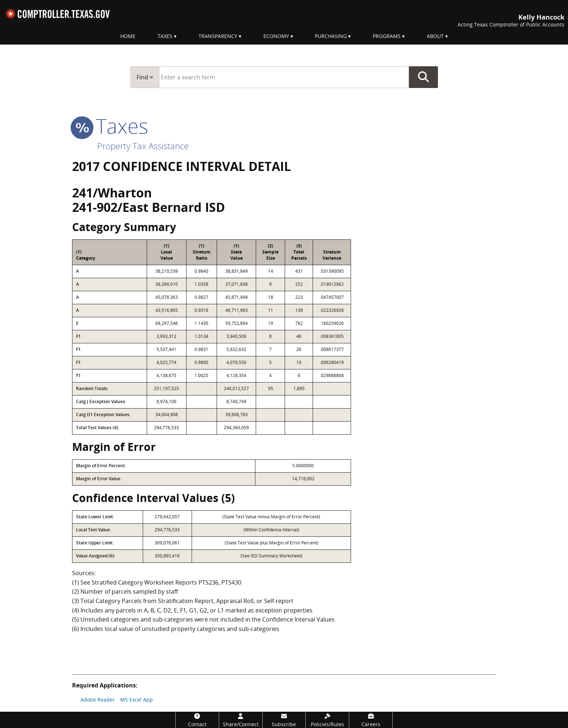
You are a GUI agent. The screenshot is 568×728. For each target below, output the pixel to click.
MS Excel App (137, 700)
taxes (110, 126)
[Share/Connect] (241, 720)
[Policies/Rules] (327, 720)
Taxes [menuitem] (165, 36)
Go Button (423, 77)
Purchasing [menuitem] (331, 36)
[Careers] (371, 720)
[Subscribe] (284, 720)
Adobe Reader (98, 700)
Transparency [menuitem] (218, 36)
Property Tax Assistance (143, 146)
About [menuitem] (435, 36)
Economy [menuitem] (276, 36)
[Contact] (197, 720)
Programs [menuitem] (387, 36)
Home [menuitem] (128, 36)
